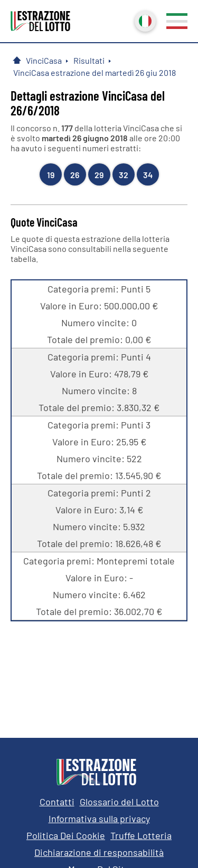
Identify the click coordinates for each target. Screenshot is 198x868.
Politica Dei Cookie (66, 835)
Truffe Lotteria (141, 835)
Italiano (144, 20)
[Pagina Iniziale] (17, 60)
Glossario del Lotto (119, 802)
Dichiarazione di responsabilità (99, 852)
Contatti (57, 802)
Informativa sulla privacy (99, 818)
